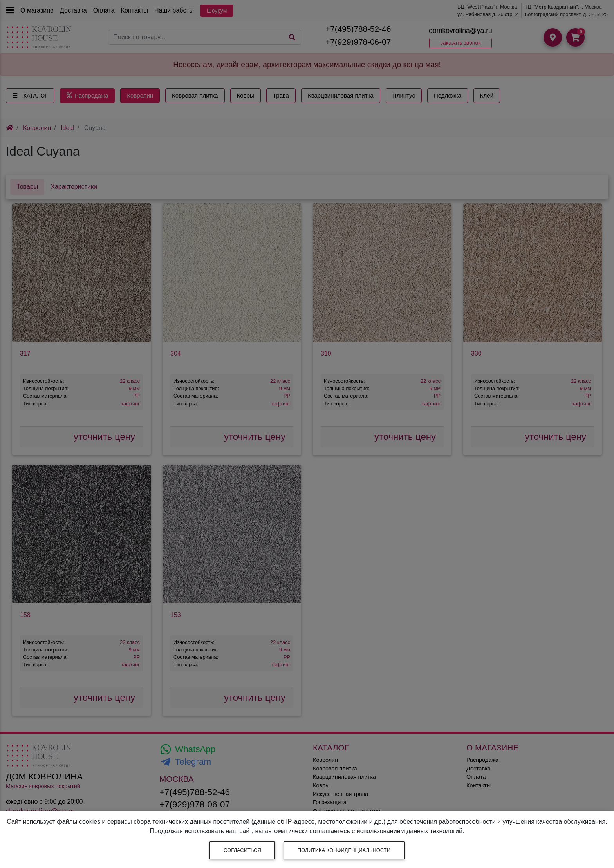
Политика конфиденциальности (344, 850)
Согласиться (242, 850)
